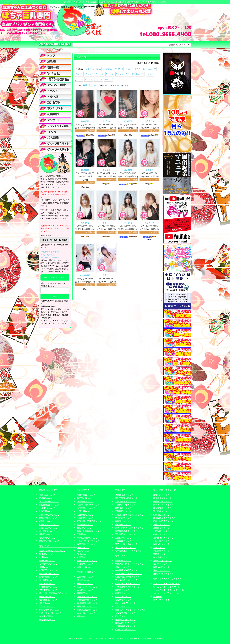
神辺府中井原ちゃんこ (163, 574)
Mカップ (109, 79)
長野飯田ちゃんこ (85, 593)
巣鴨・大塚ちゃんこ (86, 567)
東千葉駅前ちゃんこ (48, 564)
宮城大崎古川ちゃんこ (49, 505)
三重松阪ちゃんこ (123, 538)
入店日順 (93, 85)
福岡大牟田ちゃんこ (162, 567)
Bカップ (79, 74)
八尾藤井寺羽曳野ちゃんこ (127, 587)
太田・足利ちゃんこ (86, 511)
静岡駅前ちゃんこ (123, 518)
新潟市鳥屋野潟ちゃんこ (88, 603)
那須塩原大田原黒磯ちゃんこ (90, 521)
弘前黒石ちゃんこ (47, 511)
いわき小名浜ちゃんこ (49, 515)
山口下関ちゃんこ (161, 541)
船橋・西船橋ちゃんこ (87, 561)
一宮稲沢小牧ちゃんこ (125, 505)
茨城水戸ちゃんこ (47, 560)
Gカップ (130, 74)
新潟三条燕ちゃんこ (86, 613)
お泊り (129, 69)
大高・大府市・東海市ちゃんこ (129, 528)
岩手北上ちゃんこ (47, 521)
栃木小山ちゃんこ (47, 583)
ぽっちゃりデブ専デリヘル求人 (168, 593)
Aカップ (152, 69)
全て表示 (90, 69)
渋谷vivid (157, 597)
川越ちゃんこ (45, 567)
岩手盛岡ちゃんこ (47, 531)
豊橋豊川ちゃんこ (123, 521)
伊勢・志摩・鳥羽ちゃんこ (127, 544)
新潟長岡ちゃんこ (85, 590)
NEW (99, 69)
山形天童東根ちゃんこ (49, 501)
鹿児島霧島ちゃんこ (162, 508)
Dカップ (100, 74)
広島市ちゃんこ (160, 534)
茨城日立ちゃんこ (85, 564)
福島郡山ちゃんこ (47, 534)
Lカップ (98, 79)
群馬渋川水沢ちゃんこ (49, 610)
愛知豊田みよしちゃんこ (126, 534)
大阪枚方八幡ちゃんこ (125, 613)
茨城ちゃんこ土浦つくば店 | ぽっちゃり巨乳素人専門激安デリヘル (102, 638)
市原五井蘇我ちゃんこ (87, 538)
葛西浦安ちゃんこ (85, 524)
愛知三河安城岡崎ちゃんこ (127, 498)
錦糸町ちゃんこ (46, 603)
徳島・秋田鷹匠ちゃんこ (164, 521)
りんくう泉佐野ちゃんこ (126, 603)
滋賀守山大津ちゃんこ (125, 620)
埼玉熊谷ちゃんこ (47, 580)
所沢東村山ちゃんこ (86, 508)
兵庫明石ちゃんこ (123, 597)
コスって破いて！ (161, 600)
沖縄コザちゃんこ (161, 570)
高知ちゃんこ (159, 547)
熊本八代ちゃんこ (161, 557)
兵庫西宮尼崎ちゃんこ (125, 629)
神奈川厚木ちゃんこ (48, 590)
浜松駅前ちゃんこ (123, 524)
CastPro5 (159, 638)
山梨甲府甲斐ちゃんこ (87, 597)
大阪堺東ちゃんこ (123, 600)
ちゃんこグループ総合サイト (166, 583)
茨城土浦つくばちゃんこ (50, 613)
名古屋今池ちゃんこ (124, 495)
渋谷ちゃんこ (83, 551)
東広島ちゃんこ (160, 554)
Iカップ (150, 74)
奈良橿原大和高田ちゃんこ (127, 570)
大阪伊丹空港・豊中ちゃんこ (128, 573)
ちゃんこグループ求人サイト (166, 587)
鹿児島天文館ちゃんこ (163, 498)
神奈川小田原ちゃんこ (49, 616)
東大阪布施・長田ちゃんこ (127, 580)
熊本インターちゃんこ (163, 505)
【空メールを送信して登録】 (55, 277)
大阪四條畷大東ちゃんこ (126, 626)
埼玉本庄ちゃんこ (47, 597)
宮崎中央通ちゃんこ (162, 561)
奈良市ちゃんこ (122, 590)
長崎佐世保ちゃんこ (162, 501)
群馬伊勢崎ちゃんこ (86, 495)
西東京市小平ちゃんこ (87, 544)
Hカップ (140, 74)
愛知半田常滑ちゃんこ (125, 547)
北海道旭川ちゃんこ (48, 518)
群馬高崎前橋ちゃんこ (49, 573)
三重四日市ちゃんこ (124, 511)
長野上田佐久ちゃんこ (87, 610)
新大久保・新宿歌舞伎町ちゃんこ (54, 593)
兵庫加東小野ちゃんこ (125, 623)
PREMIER (119, 69)
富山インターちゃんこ (87, 587)
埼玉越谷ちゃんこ (85, 501)
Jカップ (79, 79)
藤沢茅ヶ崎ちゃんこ (86, 498)
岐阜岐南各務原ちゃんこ (126, 531)
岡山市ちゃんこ (160, 564)
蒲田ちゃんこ (83, 554)
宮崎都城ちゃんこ (161, 524)
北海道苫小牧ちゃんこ (49, 541)
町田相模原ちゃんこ (48, 587)
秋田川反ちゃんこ (47, 508)
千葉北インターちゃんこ (88, 541)
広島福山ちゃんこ (161, 515)
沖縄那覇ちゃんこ (161, 528)
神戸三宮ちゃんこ (123, 593)
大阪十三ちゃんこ (123, 606)
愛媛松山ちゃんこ (161, 495)
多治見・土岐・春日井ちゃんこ (129, 515)
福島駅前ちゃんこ (47, 538)
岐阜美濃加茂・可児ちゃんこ (128, 551)
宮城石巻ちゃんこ (47, 498)
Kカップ (89, 79)
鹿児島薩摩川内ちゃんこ (164, 518)
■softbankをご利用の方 (50, 257)
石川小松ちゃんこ (85, 577)
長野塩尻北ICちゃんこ (87, 606)
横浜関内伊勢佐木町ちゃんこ (52, 551)
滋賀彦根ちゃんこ (123, 560)
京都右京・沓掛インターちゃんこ (130, 610)
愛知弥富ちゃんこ (123, 508)
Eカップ (110, 74)
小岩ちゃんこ (83, 547)
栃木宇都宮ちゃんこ (48, 577)
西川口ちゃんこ (46, 554)
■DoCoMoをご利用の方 (50, 252)
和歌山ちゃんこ (122, 567)
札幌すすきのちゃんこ (49, 524)
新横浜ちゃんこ (84, 528)
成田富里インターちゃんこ (51, 570)
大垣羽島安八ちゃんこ (125, 501)
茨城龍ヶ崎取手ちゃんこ (88, 505)
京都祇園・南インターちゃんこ (129, 564)
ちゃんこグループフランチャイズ (169, 590)
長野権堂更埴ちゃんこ (87, 600)
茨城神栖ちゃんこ (85, 518)
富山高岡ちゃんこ (85, 580)
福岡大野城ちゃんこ (162, 544)
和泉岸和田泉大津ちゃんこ (127, 577)
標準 (85, 85)
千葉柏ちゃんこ (84, 534)
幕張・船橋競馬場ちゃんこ (89, 531)
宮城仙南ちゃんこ (47, 495)
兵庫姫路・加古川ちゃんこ (127, 583)
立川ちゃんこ (45, 557)
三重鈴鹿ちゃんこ (123, 541)
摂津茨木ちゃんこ (123, 616)
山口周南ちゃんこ (161, 531)
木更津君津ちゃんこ (48, 600)
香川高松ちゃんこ (161, 511)
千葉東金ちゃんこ (47, 606)
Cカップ (89, 74)
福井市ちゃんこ (84, 616)
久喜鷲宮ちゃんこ (85, 515)
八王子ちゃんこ (84, 557)
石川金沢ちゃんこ (85, 583)
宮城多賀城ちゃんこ (48, 528)
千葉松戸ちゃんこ (47, 620)
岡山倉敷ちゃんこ (161, 551)
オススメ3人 (140, 69)
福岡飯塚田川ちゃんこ (163, 538)
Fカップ (120, 74)
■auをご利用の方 (47, 255)
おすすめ (108, 69)
